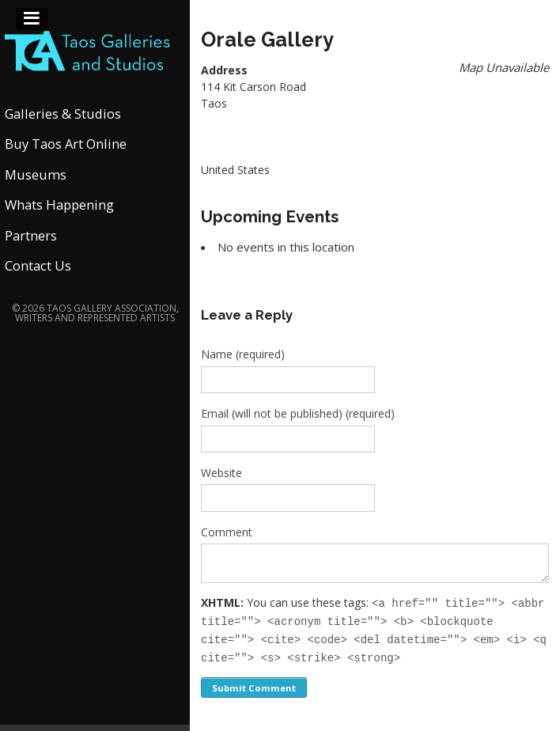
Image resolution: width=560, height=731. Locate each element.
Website (221, 473)
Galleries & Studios (63, 114)
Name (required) (243, 354)
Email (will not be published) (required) (298, 413)
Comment (227, 532)
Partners (31, 235)
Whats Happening (59, 205)
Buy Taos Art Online (66, 144)
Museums (36, 174)
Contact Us (38, 265)
